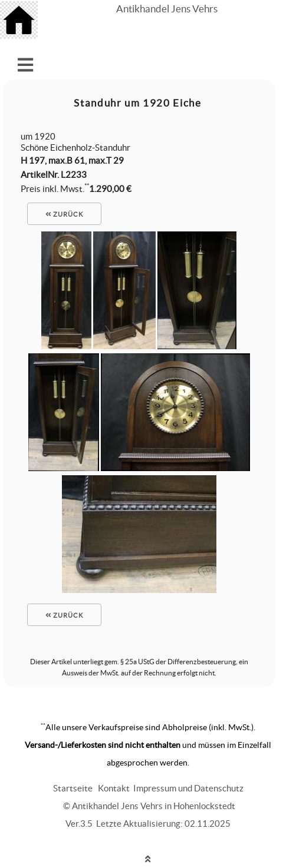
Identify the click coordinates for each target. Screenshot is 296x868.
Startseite (73, 788)
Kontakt (114, 788)
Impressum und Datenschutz (188, 788)
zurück (64, 214)
